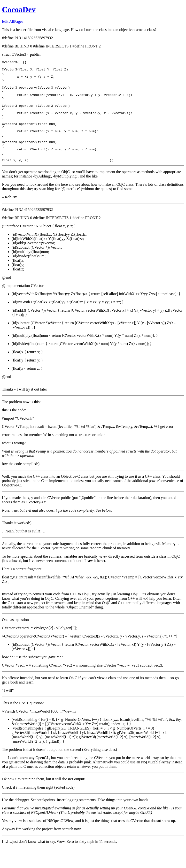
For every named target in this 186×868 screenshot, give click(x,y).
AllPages (16, 21)
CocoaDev (19, 9)
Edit (5, 21)
